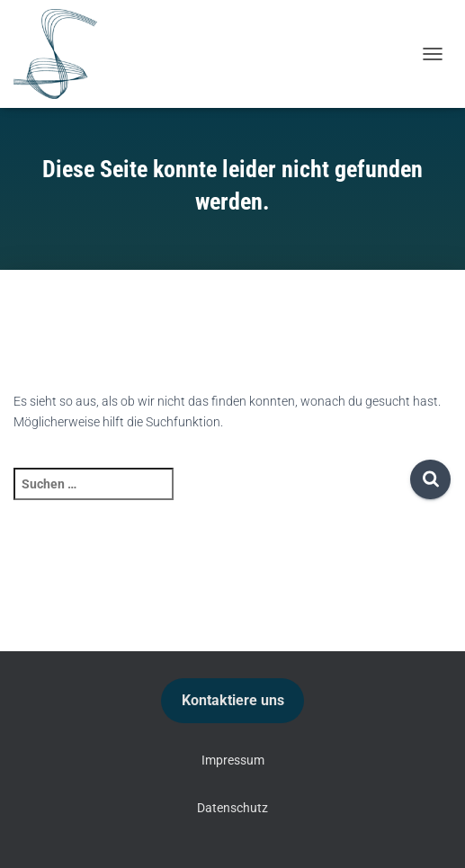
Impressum (233, 760)
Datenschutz (232, 808)
